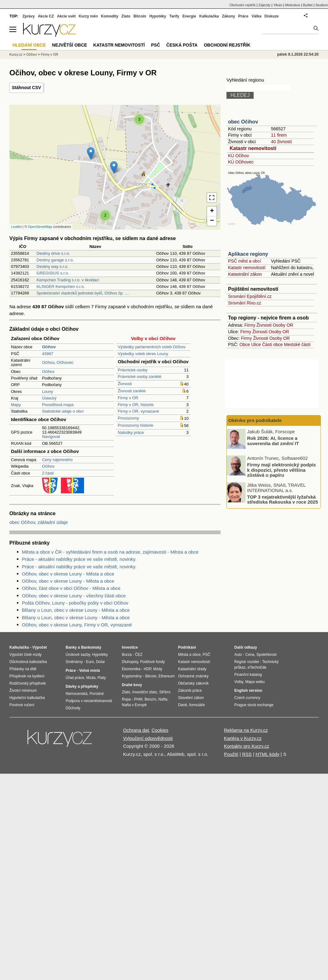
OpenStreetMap (40, 227)
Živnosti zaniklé (132, 391)
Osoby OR (283, 325)
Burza (127, 655)
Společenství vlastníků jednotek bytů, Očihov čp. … (83, 293)
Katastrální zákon (245, 274)
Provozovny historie (135, 425)
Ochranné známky (193, 676)
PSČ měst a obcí (244, 261)
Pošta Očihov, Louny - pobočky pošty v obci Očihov (75, 603)
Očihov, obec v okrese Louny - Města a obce (68, 574)
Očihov (48, 362)
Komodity (109, 16)
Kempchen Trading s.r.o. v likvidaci (68, 280)
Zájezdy (264, 5)
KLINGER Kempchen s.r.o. (61, 286)
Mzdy (158, 669)
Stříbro (165, 692)
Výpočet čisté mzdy (25, 655)
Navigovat (51, 437)
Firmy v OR (128, 398)
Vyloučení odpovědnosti (148, 738)
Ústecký (49, 398)
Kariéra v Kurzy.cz (243, 738)
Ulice (256, 344)
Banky (71, 647)
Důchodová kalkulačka (28, 662)
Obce (245, 344)
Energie (189, 16)
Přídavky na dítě (23, 669)
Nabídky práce (131, 432)
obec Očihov (243, 122)
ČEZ (139, 655)
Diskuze (272, 16)
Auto (238, 655)
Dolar (100, 662)
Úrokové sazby (78, 655)
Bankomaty (91, 647)
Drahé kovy (132, 685)
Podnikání (187, 647)
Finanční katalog (248, 675)
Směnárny (74, 662)
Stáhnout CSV (26, 88)
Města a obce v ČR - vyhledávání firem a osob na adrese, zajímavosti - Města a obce (110, 552)
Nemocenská (77, 694)
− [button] (212, 221)
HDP (147, 669)
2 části (48, 473)
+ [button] (212, 211)
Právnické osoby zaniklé (139, 377)
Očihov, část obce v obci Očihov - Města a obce (71, 588)
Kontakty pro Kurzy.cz (247, 746)
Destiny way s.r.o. (52, 266)
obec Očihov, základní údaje (39, 522)
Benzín (150, 699)
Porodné (97, 694)
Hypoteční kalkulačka (27, 698)
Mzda (91, 678)
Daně (183, 705)
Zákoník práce (190, 691)
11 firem (279, 135)
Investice (130, 647)
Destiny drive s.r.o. (53, 253)
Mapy (16, 405)
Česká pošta (182, 45)
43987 (47, 354)
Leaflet (16, 227)
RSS (247, 754)
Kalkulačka (209, 16)
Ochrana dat (136, 730)
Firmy (250, 325)
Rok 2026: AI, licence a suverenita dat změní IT (273, 441)
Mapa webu (255, 682)
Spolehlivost (267, 655)
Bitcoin (140, 16)
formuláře (197, 705)
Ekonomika (131, 669)
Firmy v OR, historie (136, 405)
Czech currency (247, 698)
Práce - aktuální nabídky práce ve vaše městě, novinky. (79, 559)
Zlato (126, 16)
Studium (322, 5)
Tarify (174, 16)
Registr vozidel (247, 662)
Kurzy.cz (16, 54)
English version (248, 691)
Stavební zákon (191, 698)
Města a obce (189, 655)
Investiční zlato (144, 692)
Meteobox (293, 5)
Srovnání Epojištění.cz (250, 296)
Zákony (228, 16)
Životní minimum (23, 691)
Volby (239, 682)
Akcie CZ (46, 16)
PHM (138, 699)
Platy (102, 678)
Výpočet (40, 647)
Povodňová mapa (58, 405)
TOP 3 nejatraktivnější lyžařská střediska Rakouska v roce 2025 (283, 499)
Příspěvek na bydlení (27, 676)
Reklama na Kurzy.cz (246, 730)
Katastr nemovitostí (253, 148)
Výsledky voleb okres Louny (143, 354)
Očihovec (65, 362)
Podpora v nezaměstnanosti (89, 701)
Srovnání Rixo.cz (245, 303)
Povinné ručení (22, 705)
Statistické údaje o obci (63, 411)
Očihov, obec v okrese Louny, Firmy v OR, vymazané (77, 625)
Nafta (163, 699)
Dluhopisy (130, 662)
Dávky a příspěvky (82, 686)
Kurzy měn (88, 16)
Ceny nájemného (57, 460)
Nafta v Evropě (134, 705)
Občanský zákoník (193, 683)
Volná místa (89, 671)
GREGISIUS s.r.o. (53, 273)
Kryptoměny (132, 676)
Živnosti (125, 384)
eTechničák (257, 667)
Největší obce (70, 45)
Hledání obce (29, 45)
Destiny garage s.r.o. (55, 260)
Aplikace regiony (248, 254)
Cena (250, 655)
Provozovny (128, 418)
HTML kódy (267, 754)
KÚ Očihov (239, 156)
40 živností (281, 142)
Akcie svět (66, 16)
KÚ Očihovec (241, 162)
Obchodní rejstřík (243, 5)
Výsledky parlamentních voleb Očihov (152, 347)
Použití (231, 754)
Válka (256, 16)
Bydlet (308, 5)
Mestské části (297, 344)
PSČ (155, 45)
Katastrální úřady (192, 669)
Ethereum (166, 676)
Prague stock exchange (254, 705)
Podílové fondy (152, 662)
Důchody (73, 708)
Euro (90, 662)
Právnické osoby (133, 370)
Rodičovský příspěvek (28, 683)
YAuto (278, 5)
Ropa (126, 699)
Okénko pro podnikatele (255, 420)
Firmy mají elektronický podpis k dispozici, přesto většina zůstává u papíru (281, 470)
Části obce (272, 344)
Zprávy (29, 16)
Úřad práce (75, 678)
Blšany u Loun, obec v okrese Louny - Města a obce (76, 610)
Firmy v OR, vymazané (138, 411)
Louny (47, 392)
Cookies (160, 730)
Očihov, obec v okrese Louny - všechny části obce (74, 596)
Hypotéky (158, 16)
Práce (244, 16)
